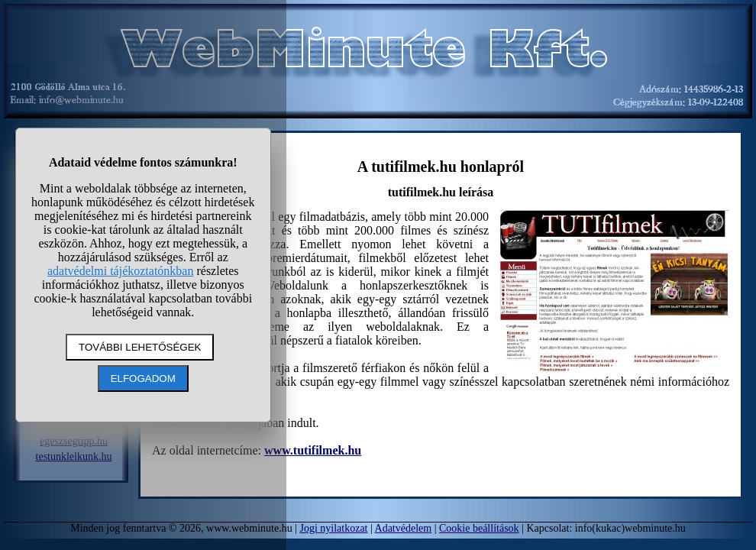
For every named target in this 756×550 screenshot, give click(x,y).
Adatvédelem (404, 528)
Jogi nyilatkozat (333, 528)
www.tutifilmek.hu (313, 450)
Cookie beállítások (479, 528)
